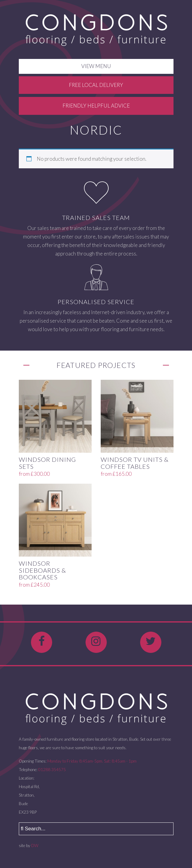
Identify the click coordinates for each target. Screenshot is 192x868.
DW (35, 846)
